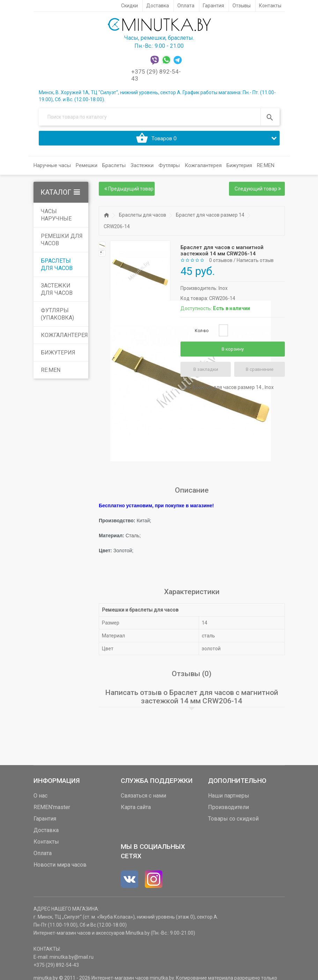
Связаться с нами (143, 798)
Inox (223, 291)
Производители (228, 810)
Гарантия (45, 821)
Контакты (46, 844)
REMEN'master (52, 810)
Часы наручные (56, 218)
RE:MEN (266, 168)
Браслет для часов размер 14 (210, 218)
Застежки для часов (57, 292)
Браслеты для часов (57, 267)
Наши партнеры (229, 798)
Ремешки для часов (62, 242)
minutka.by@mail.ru (72, 959)
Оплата (43, 856)
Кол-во (202, 333)
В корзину (233, 352)
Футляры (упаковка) (57, 317)
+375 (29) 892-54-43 (56, 967)
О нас (40, 798)
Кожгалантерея (64, 338)
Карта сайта (136, 810)
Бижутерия (58, 355)
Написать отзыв (255, 263)
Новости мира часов (60, 867)
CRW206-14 (117, 229)
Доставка (46, 833)
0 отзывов (221, 263)
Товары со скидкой (233, 821)
